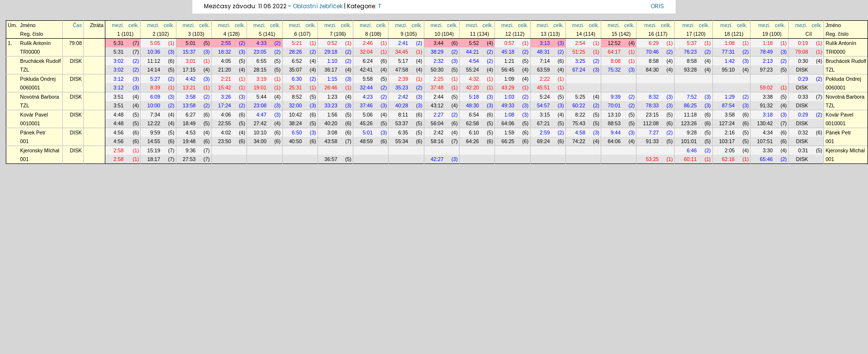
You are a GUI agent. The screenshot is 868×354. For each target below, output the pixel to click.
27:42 (260, 123)
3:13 (545, 43)
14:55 (154, 141)
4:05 (226, 61)
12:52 (614, 43)
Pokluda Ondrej (38, 79)
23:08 (260, 105)
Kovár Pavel (34, 115)
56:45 (508, 70)
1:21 (510, 61)
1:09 (510, 79)
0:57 (510, 43)
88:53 (614, 123)
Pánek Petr (33, 133)
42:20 (472, 88)
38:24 (296, 123)
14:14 (154, 70)
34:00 (260, 141)
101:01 (689, 141)
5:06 (368, 115)
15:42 (224, 88)
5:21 (297, 43)
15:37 (189, 52)
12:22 (154, 123)
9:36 (191, 150)
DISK (76, 61)
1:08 (730, 43)
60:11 (690, 159)
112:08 (651, 123)
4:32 (474, 79)
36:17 (331, 70)
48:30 (472, 105)
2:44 (439, 97)
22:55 (224, 123)
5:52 (474, 43)
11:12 (154, 61)
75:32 (614, 70)
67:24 (579, 70)
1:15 (332, 79)
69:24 (543, 141)
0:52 (332, 43)
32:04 (366, 52)
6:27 (191, 115)
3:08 (332, 133)
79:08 (76, 43)
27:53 (189, 159)
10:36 (154, 52)
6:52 (297, 61)
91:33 (652, 141)
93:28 (690, 70)
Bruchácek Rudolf (41, 61)
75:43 (579, 123)
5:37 (692, 43)
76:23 (690, 52)
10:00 (154, 105)
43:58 (331, 141)
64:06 (508, 123)
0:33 (803, 97)
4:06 (226, 115)
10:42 (296, 115)
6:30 (297, 79)
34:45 (402, 52)
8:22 (580, 115)
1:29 (730, 97)
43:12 (437, 105)
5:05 (155, 43)
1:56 (332, 115)
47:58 (402, 70)
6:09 (155, 97)
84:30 (652, 70)
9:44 (615, 133)
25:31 (296, 88)
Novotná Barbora (40, 97)
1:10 (332, 61)
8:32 (654, 97)
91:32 (766, 105)
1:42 (730, 61)
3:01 (191, 61)
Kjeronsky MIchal (40, 150)
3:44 (439, 43)
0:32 (803, 133)
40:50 (296, 141)
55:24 (472, 70)
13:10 (614, 115)
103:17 (727, 141)
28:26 (296, 52)
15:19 (154, 150)
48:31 (543, 52)
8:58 (654, 61)
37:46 (366, 105)
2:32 (439, 61)
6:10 (474, 133)
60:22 (579, 105)
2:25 (439, 79)
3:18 (768, 115)
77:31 (729, 52)
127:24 (727, 123)
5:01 (191, 43)
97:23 (766, 70)
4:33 (262, 43)
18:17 (154, 159)
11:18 (690, 115)
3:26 (226, 97)
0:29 (803, 79)
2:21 (226, 79)
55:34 (402, 141)
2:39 (403, 79)
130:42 (765, 123)
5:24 (545, 97)
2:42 (403, 97)
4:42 (191, 79)
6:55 (262, 61)
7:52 (692, 97)
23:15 (652, 115)
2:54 (580, 43)
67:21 (543, 123)
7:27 (654, 133)
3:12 (119, 79)
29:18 (331, 52)
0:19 (803, 43)
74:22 (579, 141)
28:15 (260, 70)
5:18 (474, 97)
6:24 (368, 61)
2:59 (545, 133)
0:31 (803, 150)
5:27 (155, 79)
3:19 (262, 79)
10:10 (260, 133)
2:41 (403, 43)
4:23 (368, 97)
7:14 (545, 61)
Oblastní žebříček (318, 6)
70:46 (652, 52)
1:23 (332, 97)
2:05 (730, 150)
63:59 (543, 70)
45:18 (508, 52)
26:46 (331, 88)
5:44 (262, 97)
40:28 (402, 105)
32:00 (296, 105)
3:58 (191, 97)
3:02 (119, 61)
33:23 (331, 105)
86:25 (690, 105)
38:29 (437, 52)
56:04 (437, 123)
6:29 (654, 43)
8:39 (155, 88)
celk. (134, 25)
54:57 (543, 105)
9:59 (155, 133)
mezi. (118, 25)
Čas (77, 25)
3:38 (768, 97)
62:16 (729, 159)
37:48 (437, 88)
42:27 (437, 159)
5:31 (119, 43)
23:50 (224, 141)
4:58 (580, 133)
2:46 (368, 43)
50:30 (437, 70)
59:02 (766, 88)
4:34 (768, 133)
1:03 (510, 97)
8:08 (615, 61)
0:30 (803, 61)
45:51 (543, 88)
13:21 (189, 88)
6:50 (297, 133)
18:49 (189, 123)
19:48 (189, 141)
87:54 (729, 105)
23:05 (260, 52)
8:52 (297, 97)
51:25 (579, 52)
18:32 (224, 52)
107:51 (765, 141)
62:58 (472, 123)
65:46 (766, 159)
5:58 (368, 79)
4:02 (226, 133)
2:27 (439, 115)
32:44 (366, 88)
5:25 (580, 97)
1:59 (510, 133)
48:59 (366, 141)
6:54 (474, 115)
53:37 (402, 123)
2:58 (119, 150)
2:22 (545, 79)
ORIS (657, 6)
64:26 (472, 141)
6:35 (403, 133)
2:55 (226, 43)
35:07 (296, 70)
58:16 (437, 141)
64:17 (614, 52)
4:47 (262, 115)
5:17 (403, 61)
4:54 (474, 61)
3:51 (119, 97)
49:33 (508, 105)
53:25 (652, 159)
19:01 (260, 88)
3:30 (768, 150)
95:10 (729, 70)
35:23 (402, 88)
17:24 (224, 105)
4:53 (191, 133)
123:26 (689, 123)
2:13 (768, 61)
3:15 (545, 115)
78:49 (766, 52)
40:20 (331, 123)
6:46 (692, 150)
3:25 (580, 61)
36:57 (331, 159)
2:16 (730, 133)
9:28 (692, 133)
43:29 (508, 88)
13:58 (189, 105)
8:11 (403, 115)
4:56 (119, 133)
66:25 (508, 141)
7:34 (155, 115)
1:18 (768, 43)
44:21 (472, 52)
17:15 (189, 70)
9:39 (615, 97)
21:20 (224, 70)
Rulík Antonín (36, 43)
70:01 (614, 105)
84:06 (614, 141)
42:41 (366, 70)
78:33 (652, 105)
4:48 (119, 115)
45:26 (366, 123)
